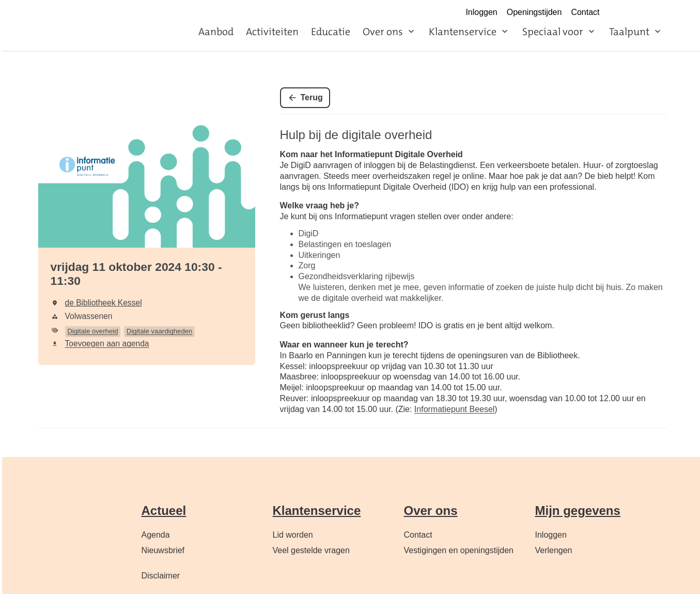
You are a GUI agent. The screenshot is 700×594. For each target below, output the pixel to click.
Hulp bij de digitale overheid (356, 135)
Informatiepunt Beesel (455, 409)
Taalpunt (629, 32)
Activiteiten (272, 32)
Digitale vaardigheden (160, 331)
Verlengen (554, 550)
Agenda (156, 535)
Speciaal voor (553, 32)
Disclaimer (161, 576)
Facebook (616, 13)
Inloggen (481, 12)
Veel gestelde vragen (311, 550)
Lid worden (293, 535)
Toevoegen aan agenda (107, 344)
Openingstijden (534, 12)
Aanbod (216, 32)
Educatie (331, 32)
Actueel (164, 511)
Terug (312, 97)
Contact (585, 12)
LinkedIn (661, 13)
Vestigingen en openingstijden (459, 550)
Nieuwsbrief (163, 550)
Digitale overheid (92, 331)
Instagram (639, 13)
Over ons (383, 32)
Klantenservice (463, 32)
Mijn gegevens (578, 511)
